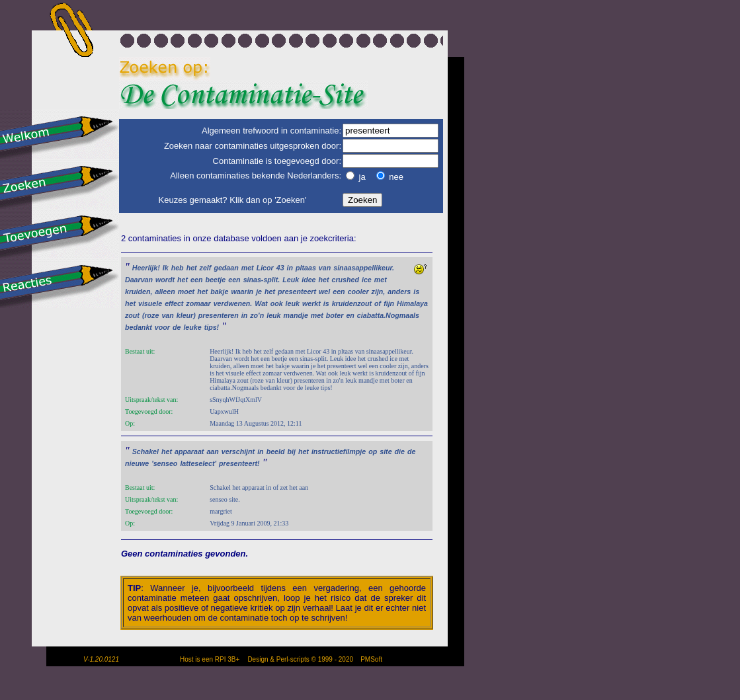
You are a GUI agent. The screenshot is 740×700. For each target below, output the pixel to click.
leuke (192, 327)
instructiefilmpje (339, 451)
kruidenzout (352, 303)
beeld (276, 451)
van (325, 268)
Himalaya (412, 303)
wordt (165, 280)
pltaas (306, 268)
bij (291, 451)
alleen (165, 292)
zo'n (257, 315)
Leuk (291, 280)
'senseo (164, 463)
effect (174, 303)
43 (280, 268)
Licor (265, 268)
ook (277, 303)
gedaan (226, 268)
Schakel (145, 451)
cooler (358, 292)
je (259, 292)
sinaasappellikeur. (364, 268)
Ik (166, 268)
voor (162, 327)
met (248, 268)
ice (367, 280)
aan (212, 451)
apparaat (189, 451)
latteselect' (198, 463)
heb (178, 268)
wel (324, 292)
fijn (389, 303)
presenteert (297, 292)
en (350, 315)
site (386, 451)
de (177, 327)
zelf (206, 268)
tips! (212, 327)
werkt (311, 303)
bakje (219, 292)
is (416, 292)
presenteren (219, 315)
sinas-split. (262, 280)
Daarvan (139, 280)
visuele (150, 303)
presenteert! (239, 463)
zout (132, 315)
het (192, 268)
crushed (345, 280)
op (373, 451)
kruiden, (139, 292)
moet (186, 292)
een (196, 280)
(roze (150, 315)
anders (399, 292)
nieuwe (137, 463)
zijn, (379, 292)
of (378, 303)
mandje (296, 315)
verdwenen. (233, 303)
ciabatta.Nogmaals (388, 315)
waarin (242, 292)
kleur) (186, 315)
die (400, 451)
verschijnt (238, 451)
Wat (261, 303)
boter (335, 315)
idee (308, 280)
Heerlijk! (146, 268)
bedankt (139, 327)
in (290, 268)
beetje (215, 280)
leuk (293, 303)
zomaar (198, 303)
